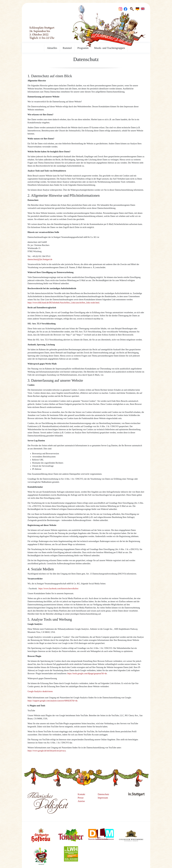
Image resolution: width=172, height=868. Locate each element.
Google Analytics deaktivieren (40, 691)
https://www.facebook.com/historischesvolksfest (58, 589)
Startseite (36, 5)
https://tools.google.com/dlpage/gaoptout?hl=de (87, 674)
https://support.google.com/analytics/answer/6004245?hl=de (53, 701)
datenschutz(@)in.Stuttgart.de (40, 259)
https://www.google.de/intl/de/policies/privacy (47, 751)
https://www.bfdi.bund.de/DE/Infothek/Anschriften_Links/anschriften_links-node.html (63, 303)
